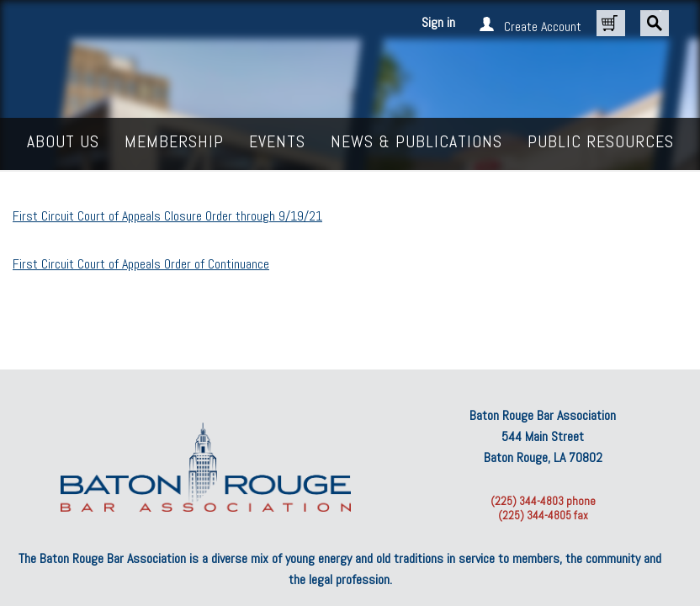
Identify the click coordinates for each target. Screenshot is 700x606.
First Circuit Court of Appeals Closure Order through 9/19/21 (167, 216)
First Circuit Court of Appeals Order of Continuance (141, 264)
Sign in (438, 22)
